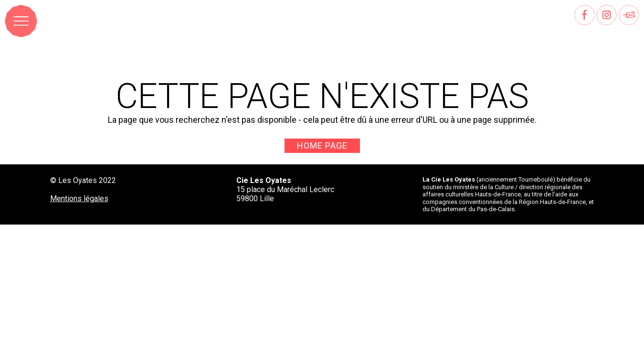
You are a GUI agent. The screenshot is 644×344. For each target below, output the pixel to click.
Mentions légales (79, 199)
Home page (322, 145)
